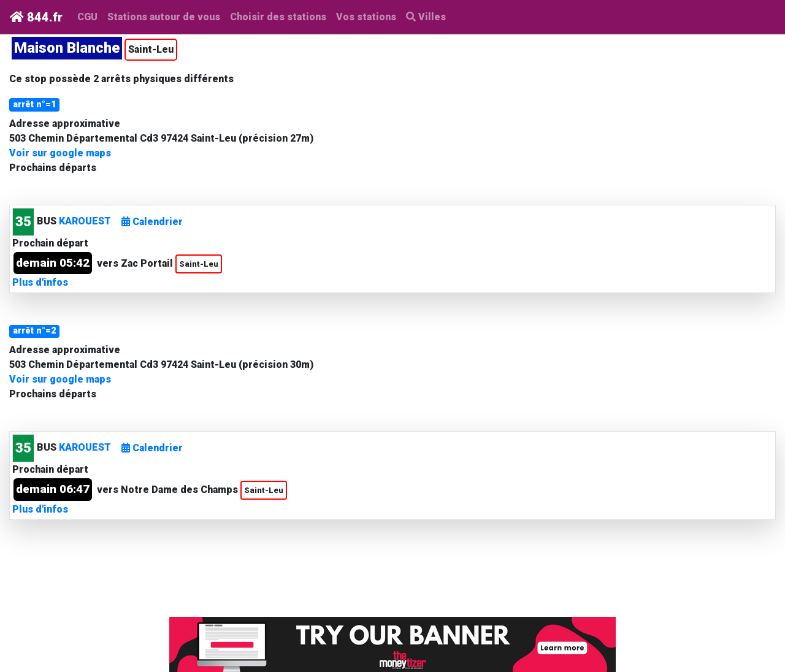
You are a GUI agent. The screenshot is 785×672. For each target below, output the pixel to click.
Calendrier (152, 222)
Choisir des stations (278, 17)
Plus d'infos (40, 282)
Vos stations (366, 17)
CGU (87, 17)
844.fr (36, 17)
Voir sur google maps (60, 153)
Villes (426, 17)
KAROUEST (85, 221)
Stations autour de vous (166, 16)
